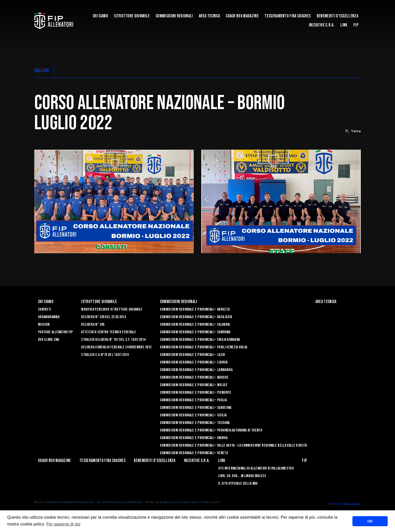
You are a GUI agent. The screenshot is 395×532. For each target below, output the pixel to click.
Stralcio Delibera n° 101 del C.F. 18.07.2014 (113, 340)
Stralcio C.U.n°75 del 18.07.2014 (105, 355)
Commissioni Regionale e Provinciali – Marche (194, 377)
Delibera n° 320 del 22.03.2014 (103, 317)
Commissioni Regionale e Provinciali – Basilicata (196, 317)
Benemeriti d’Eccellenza (337, 16)
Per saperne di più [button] (63, 524)
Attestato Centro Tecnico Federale (109, 332)
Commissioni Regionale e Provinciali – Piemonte (196, 393)
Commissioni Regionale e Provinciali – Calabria (195, 325)
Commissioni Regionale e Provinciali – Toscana (195, 423)
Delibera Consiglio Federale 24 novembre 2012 (116, 347)
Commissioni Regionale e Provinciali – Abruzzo (195, 309)
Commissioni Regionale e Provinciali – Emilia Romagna (200, 340)
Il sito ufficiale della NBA (238, 484)
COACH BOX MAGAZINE (242, 16)
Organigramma (49, 317)
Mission (44, 325)
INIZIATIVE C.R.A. (322, 25)
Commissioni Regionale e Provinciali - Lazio (193, 355)
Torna (353, 131)
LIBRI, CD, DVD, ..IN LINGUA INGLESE (242, 476)
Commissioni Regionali (174, 16)
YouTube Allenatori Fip (55, 332)
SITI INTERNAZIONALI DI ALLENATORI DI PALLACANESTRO (256, 468)
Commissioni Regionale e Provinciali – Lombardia (196, 370)
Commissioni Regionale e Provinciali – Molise (194, 385)
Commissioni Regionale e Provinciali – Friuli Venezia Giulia (204, 347)
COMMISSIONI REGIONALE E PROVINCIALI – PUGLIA (193, 400)
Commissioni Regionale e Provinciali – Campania (195, 332)
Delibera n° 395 (93, 325)
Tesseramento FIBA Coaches (288, 16)
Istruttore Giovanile (132, 16)
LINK (344, 25)
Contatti (45, 309)
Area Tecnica (209, 16)
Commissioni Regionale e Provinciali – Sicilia (193, 415)
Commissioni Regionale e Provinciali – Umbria (194, 438)
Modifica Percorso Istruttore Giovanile (112, 309)
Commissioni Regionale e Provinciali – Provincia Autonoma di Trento (211, 430)
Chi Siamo (100, 16)
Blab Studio (352, 504)
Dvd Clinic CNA (48, 340)
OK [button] (370, 521)
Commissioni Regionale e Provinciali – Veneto (194, 453)
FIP (356, 25)
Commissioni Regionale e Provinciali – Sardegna (196, 408)
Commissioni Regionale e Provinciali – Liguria (194, 362)
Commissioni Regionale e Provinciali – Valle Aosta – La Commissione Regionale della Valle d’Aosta (234, 445)
